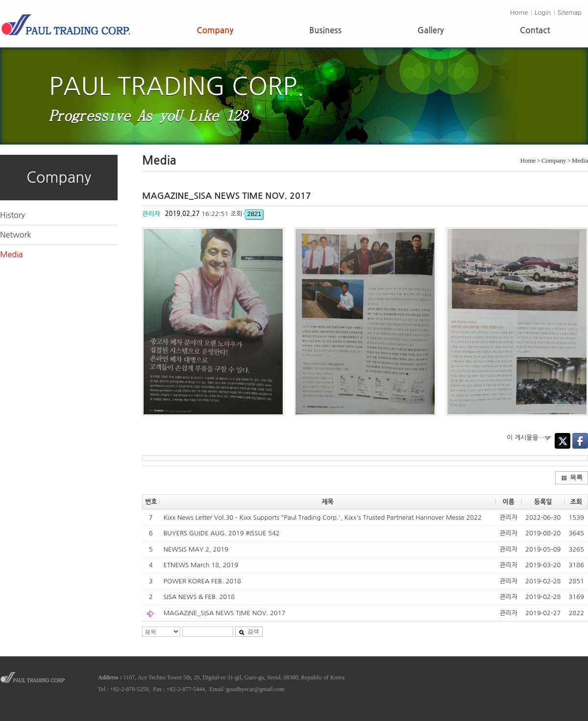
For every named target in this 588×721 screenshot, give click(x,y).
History (12, 215)
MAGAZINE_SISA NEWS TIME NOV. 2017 (224, 613)
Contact (535, 31)
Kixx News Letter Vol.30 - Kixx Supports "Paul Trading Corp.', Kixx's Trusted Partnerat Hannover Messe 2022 (322, 517)
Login (543, 12)
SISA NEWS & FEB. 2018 (199, 597)
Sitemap (570, 12)
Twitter (563, 441)
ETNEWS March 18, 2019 (201, 565)
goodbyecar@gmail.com (255, 689)
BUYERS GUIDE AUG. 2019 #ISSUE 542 (221, 533)
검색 (249, 631)
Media (12, 254)
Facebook (580, 441)
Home (519, 12)
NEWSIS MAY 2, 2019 (196, 549)
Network (16, 235)
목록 (572, 477)
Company (215, 31)
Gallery (431, 31)
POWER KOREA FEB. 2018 (202, 581)
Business (325, 31)
